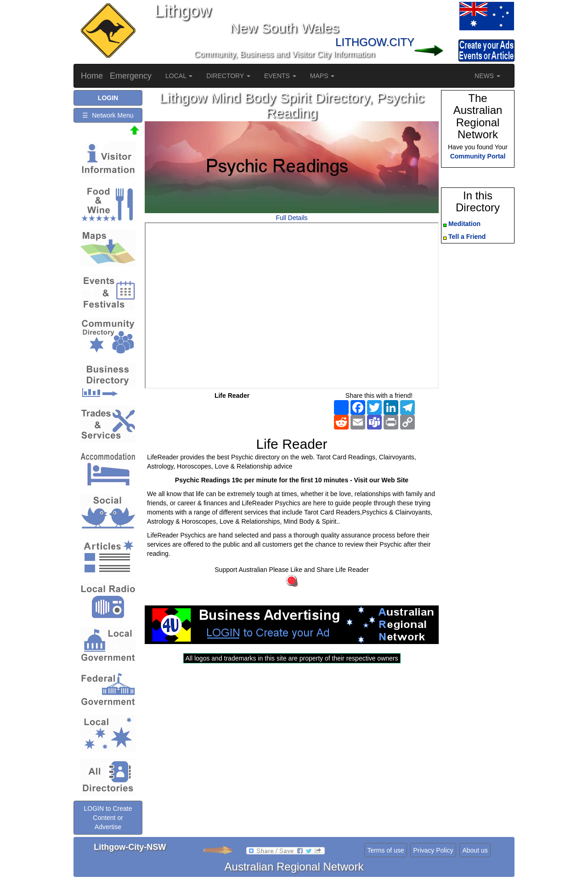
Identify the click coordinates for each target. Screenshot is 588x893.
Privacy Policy (433, 850)
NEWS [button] (487, 76)
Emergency (131, 76)
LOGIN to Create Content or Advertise (108, 818)
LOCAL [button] (179, 76)
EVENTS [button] (280, 76)
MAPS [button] (322, 76)
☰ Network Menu (108, 115)
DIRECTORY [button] (228, 76)
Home (92, 76)
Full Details (291, 218)
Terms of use (385, 850)
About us (475, 850)
